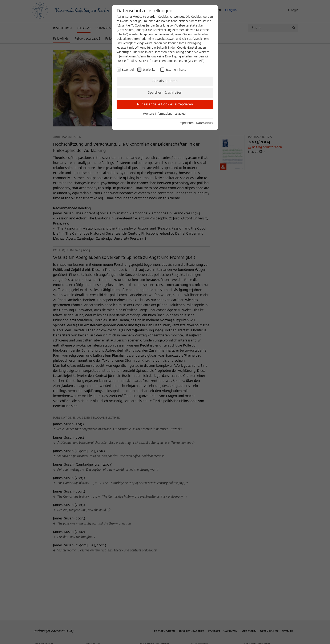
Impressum (186, 123)
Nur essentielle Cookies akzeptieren (165, 105)
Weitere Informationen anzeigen (165, 114)
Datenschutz (205, 123)
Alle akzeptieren (165, 81)
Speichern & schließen (165, 93)
